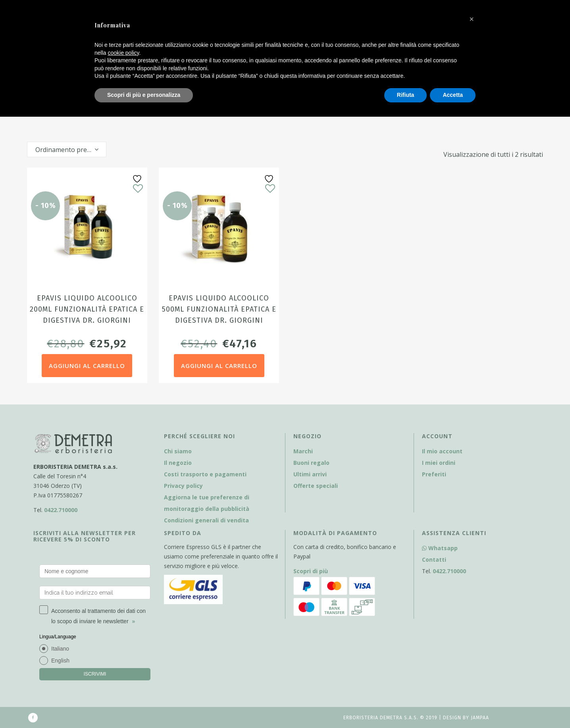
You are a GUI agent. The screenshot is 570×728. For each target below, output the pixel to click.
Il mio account (442, 451)
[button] (472, 19)
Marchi (303, 451)
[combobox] (67, 149)
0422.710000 (61, 510)
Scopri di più (311, 571)
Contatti (434, 559)
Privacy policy (183, 486)
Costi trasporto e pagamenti (205, 474)
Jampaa (480, 718)
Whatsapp (440, 548)
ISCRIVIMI (95, 674)
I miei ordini (439, 463)
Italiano (60, 649)
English (60, 661)
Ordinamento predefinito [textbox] (71, 150)
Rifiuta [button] (406, 95)
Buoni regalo (311, 463)
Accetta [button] (453, 95)
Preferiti (434, 474)
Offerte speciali (316, 486)
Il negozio (178, 463)
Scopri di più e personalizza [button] (144, 95)
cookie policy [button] (123, 53)
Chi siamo (178, 451)
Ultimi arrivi (310, 474)
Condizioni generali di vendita (206, 520)
